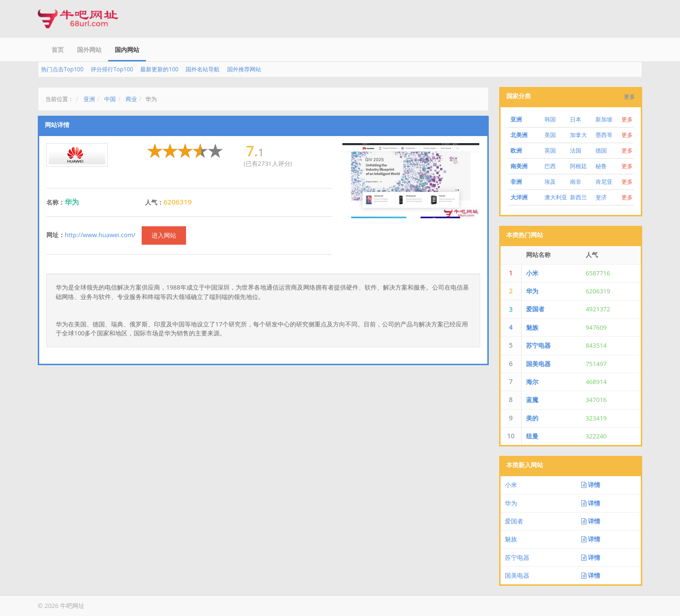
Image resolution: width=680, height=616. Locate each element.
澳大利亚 (556, 197)
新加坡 (604, 119)
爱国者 (535, 309)
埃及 (550, 182)
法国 (576, 150)
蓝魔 (532, 400)
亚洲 (89, 99)
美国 (550, 135)
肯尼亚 (604, 182)
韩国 (550, 119)
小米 (532, 273)
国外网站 (89, 50)
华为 (532, 291)
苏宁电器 (538, 345)
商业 (131, 99)
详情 (591, 485)
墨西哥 (604, 135)
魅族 (532, 327)
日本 (576, 119)
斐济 (601, 197)
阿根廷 (578, 166)
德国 (601, 150)
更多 (629, 97)
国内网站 (127, 50)
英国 (550, 150)
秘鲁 (601, 166)
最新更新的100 (159, 69)
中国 (110, 99)
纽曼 (532, 436)
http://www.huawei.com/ (100, 235)
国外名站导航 (203, 69)
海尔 (532, 382)
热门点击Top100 (62, 69)
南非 (576, 182)
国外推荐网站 (244, 69)
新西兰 (578, 197)
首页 (58, 50)
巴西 (550, 166)
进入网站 (164, 235)
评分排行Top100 (112, 69)
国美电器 (538, 364)
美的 (532, 418)
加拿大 (578, 135)
